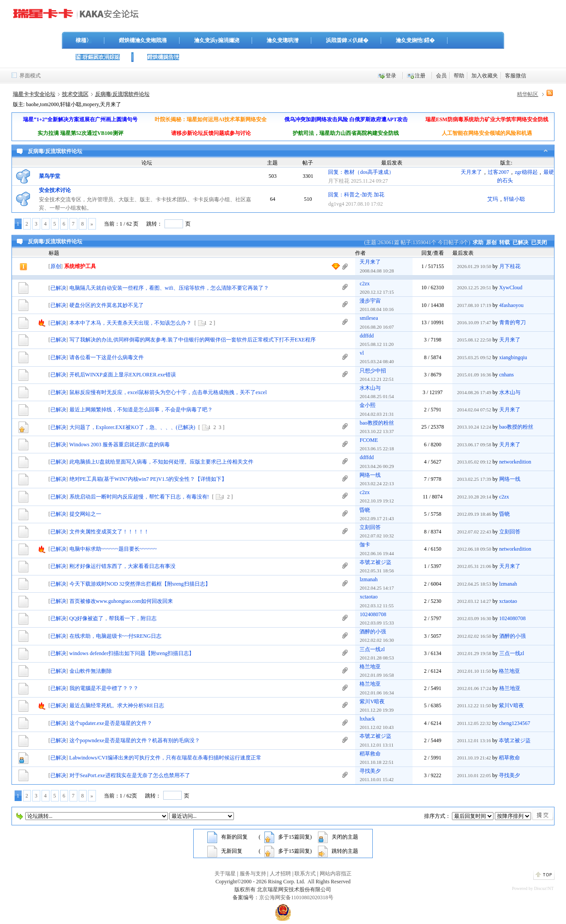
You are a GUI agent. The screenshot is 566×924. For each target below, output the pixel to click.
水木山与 (370, 388)
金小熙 (367, 405)
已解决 (520, 242)
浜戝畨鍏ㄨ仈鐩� (347, 40)
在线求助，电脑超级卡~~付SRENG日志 (115, 636)
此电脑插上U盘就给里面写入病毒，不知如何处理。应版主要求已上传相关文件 (162, 462)
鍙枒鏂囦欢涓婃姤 (98, 57)
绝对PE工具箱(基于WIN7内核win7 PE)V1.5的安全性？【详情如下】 (148, 479)
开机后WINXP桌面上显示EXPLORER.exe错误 (123, 375)
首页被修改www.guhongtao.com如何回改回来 (121, 601)
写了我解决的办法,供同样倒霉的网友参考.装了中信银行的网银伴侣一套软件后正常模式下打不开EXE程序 (193, 340)
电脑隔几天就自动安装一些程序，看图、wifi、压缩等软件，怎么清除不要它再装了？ (169, 288)
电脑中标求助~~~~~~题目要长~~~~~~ (113, 549)
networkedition (515, 462)
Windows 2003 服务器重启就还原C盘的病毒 (120, 445)
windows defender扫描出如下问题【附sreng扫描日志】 (132, 653)
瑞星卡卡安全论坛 (34, 94)
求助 (478, 242)
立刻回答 (370, 527)
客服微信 (516, 76)
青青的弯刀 (512, 322)
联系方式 (305, 874)
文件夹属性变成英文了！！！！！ (109, 532)
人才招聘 (280, 874)
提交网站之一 (85, 514)
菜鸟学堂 (50, 176)
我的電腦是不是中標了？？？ (104, 688)
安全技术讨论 (55, 190)
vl (361, 353)
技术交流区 (75, 94)
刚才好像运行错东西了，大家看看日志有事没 (122, 566)
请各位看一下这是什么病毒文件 (107, 357)
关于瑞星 (225, 874)
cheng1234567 (514, 723)
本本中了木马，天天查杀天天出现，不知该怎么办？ (130, 323)
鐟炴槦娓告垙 (163, 57)
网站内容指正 (336, 874)
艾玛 (493, 199)
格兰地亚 (370, 667)
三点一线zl (372, 649)
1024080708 (373, 614)
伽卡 (365, 544)
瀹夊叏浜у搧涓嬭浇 (217, 40)
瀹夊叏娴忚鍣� (415, 40)
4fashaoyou (511, 305)
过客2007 (498, 172)
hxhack (367, 719)
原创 (491, 242)
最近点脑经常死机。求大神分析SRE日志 (117, 705)
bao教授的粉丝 (377, 423)
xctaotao (369, 597)
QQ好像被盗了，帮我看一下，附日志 (113, 618)
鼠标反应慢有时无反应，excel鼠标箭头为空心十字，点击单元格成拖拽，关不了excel (168, 392)
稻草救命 (370, 754)
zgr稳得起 (526, 172)
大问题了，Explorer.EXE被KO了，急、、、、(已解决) (132, 427)
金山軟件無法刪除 (91, 671)
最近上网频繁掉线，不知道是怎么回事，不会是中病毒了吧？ (141, 410)
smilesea (369, 318)
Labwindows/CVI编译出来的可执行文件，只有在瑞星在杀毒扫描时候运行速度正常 (165, 758)
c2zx (365, 284)
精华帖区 (528, 94)
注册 (420, 76)
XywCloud (511, 288)
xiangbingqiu (513, 357)
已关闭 (539, 242)
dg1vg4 (336, 204)
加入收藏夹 (485, 76)
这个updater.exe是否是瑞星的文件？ (111, 723)
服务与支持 (253, 874)
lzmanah (369, 579)
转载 (505, 242)
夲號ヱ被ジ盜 (375, 562)
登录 (391, 76)
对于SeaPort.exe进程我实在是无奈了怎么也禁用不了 (130, 775)
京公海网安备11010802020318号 (296, 897)
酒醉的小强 (373, 632)
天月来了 (471, 172)
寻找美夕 (370, 771)
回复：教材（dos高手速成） (361, 172)
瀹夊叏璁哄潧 (283, 40)
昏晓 (365, 510)
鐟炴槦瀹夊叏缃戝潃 (143, 40)
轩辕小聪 (514, 199)
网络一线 (370, 475)
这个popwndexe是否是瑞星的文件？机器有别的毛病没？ (135, 740)
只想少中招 (373, 371)
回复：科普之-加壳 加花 (356, 195)
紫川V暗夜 (372, 702)
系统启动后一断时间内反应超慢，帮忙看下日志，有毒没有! (139, 497)
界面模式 (30, 76)
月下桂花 (339, 181)
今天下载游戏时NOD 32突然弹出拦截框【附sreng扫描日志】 (140, 584)
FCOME (369, 440)
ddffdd (367, 336)
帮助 (459, 76)
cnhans (507, 375)
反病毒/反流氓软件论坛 (122, 94)
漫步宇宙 (370, 301)
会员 (441, 76)
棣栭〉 (84, 40)
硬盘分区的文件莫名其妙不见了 (107, 305)
